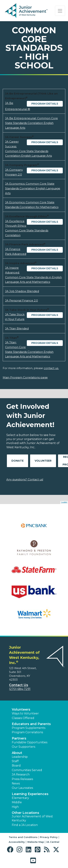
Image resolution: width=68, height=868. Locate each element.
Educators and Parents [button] (31, 724)
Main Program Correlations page (25, 377)
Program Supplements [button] (29, 728)
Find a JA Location (25, 825)
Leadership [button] (20, 757)
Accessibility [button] (17, 842)
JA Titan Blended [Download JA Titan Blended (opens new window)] (17, 328)
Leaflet (64, 502)
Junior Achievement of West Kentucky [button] (32, 818)
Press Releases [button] (22, 779)
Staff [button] (15, 761)
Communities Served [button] (27, 770)
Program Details (45, 104)
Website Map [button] (36, 842)
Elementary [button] (20, 798)
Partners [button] (19, 738)
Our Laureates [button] (22, 788)
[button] (11, 850)
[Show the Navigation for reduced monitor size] (60, 11)
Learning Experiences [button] (30, 794)
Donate (17, 461)
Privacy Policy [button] (49, 837)
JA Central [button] (53, 842)
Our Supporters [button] (23, 747)
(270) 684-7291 (20, 689)
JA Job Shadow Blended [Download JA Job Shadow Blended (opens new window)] (22, 291)
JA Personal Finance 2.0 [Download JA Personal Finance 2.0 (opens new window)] (21, 300)
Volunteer (43, 461)
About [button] (17, 753)
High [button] (15, 807)
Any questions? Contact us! (25, 479)
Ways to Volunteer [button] (25, 713)
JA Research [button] (21, 774)
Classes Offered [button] (23, 718)
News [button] (16, 783)
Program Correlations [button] (27, 732)
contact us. (51, 368)
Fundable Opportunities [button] (30, 742)
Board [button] (16, 766)
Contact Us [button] (19, 685)
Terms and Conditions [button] (23, 837)
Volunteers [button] (21, 710)
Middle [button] (17, 802)
